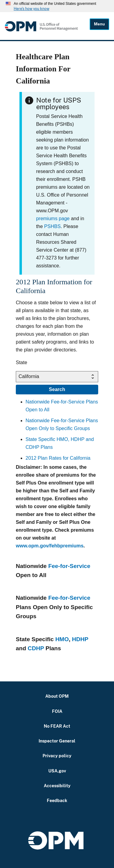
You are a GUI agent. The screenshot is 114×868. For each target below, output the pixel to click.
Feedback (57, 800)
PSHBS (52, 226)
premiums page (53, 219)
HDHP (80, 639)
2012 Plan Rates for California (58, 458)
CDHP (36, 648)
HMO (62, 639)
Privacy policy (57, 756)
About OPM (57, 696)
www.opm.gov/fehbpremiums (50, 546)
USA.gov (57, 771)
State (21, 362)
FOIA (57, 711)
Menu (99, 24)
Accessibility (57, 786)
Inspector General (57, 741)
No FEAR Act (57, 726)
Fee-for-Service (69, 566)
